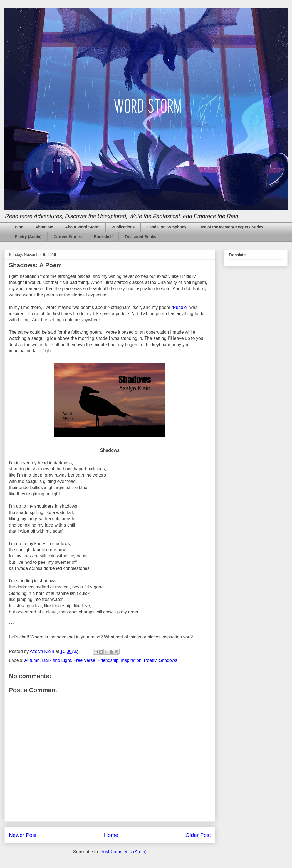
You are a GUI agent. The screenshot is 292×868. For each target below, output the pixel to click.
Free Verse (84, 660)
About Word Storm (82, 227)
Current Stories (68, 237)
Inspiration (131, 660)
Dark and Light (56, 660)
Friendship (108, 660)
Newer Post (23, 835)
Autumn (32, 660)
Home (111, 835)
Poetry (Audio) (28, 237)
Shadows (168, 660)
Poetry (150, 660)
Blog (19, 227)
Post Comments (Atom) (123, 852)
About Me (44, 227)
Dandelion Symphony (166, 227)
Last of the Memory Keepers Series (231, 227)
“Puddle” (180, 307)
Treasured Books (140, 237)
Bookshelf (103, 237)
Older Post (198, 835)
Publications (123, 227)
